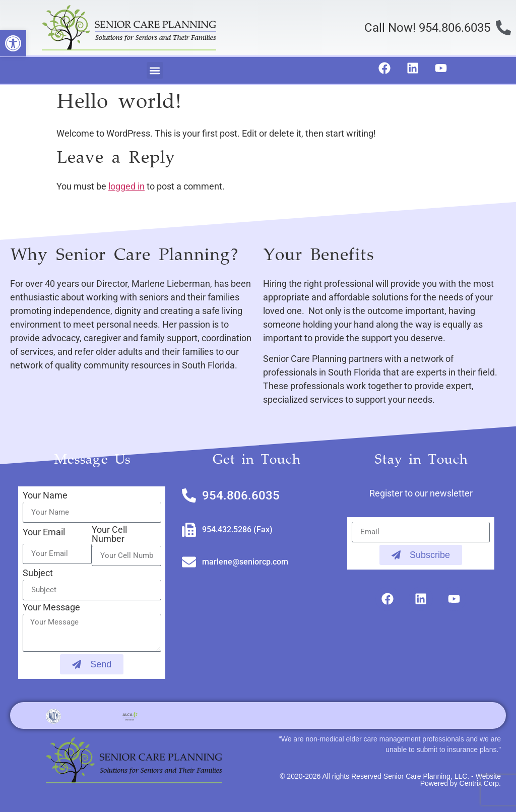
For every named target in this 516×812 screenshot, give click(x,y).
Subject (38, 573)
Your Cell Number (109, 535)
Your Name (45, 496)
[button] (155, 70)
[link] (13, 43)
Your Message (51, 608)
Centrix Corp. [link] (480, 783)
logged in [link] (126, 186)
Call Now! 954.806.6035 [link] (427, 28)
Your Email (44, 533)
